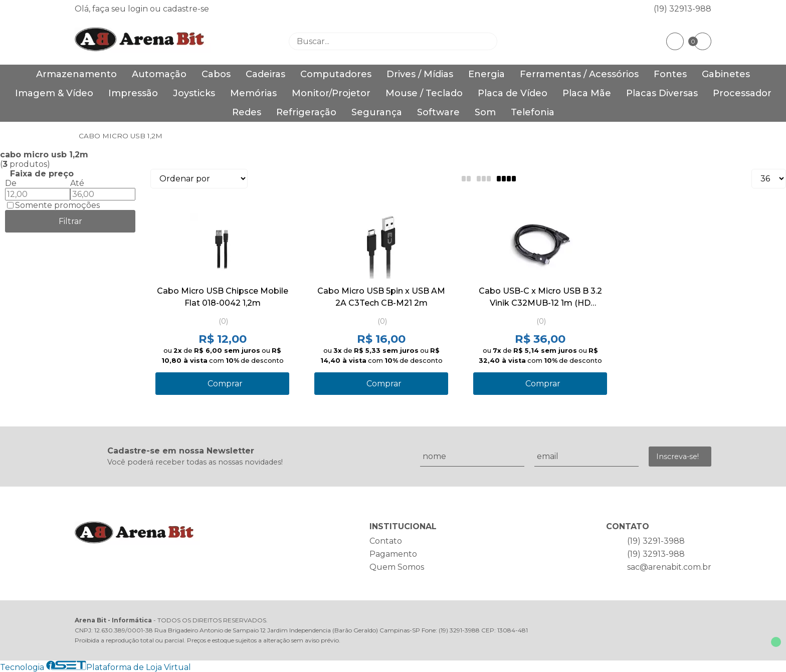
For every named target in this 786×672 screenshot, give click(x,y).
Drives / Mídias (420, 74)
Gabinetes (726, 74)
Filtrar (70, 221)
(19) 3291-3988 (656, 541)
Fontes (670, 74)
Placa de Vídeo (513, 93)
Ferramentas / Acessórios (579, 74)
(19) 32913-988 (682, 9)
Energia (486, 74)
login (139, 9)
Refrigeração (306, 112)
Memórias (253, 93)
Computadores (336, 74)
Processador (742, 93)
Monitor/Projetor (331, 93)
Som (485, 112)
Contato (386, 541)
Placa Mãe (587, 93)
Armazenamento (76, 74)
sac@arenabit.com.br (669, 567)
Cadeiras (265, 74)
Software (438, 112)
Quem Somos (397, 567)
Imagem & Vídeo (54, 93)
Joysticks (194, 93)
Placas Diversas (662, 93)
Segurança (377, 112)
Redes (247, 112)
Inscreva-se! (677, 457)
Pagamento (393, 554)
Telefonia (533, 112)
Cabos (216, 74)
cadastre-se (186, 9)
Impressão (133, 93)
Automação (159, 74)
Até (77, 183)
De (11, 183)
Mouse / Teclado (424, 93)
